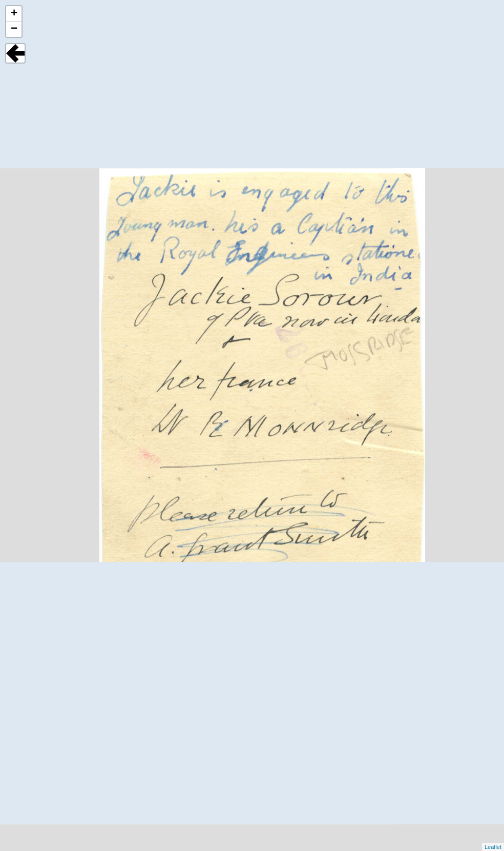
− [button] (14, 29)
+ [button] (14, 14)
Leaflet (493, 847)
